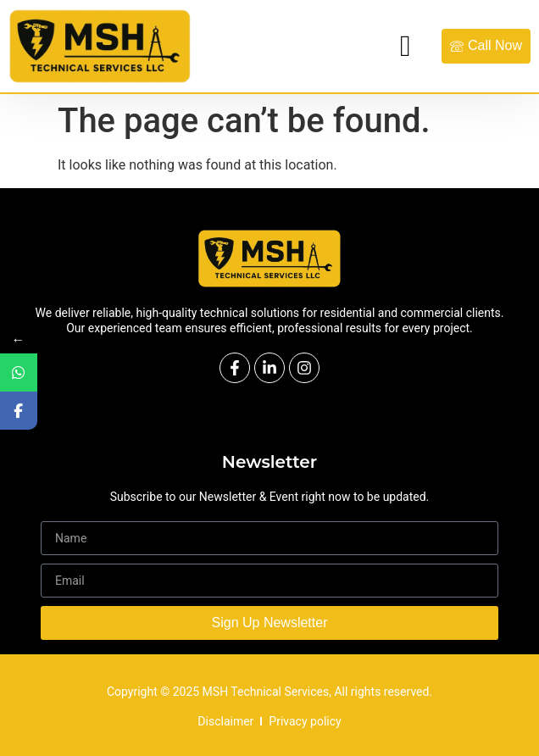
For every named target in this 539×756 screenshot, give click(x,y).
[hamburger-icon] (406, 46)
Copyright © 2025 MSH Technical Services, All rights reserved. (269, 692)
